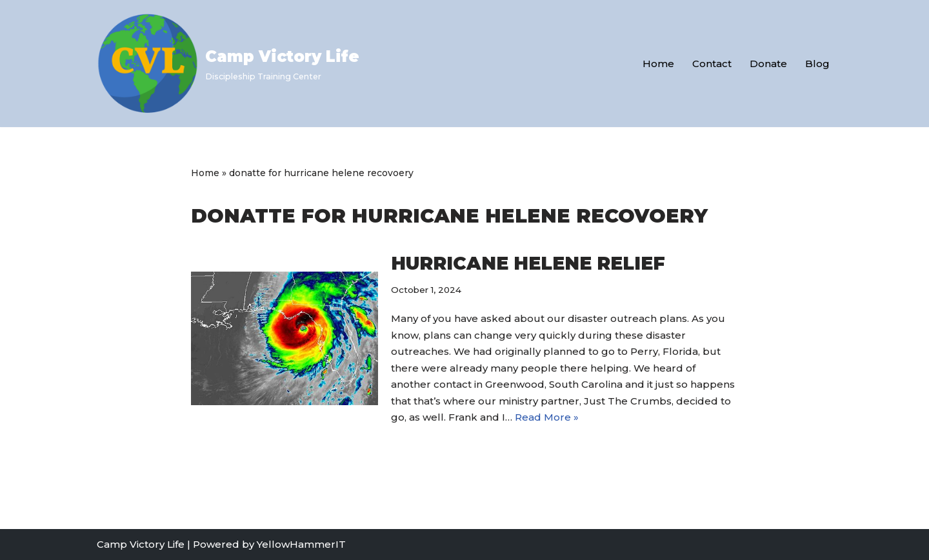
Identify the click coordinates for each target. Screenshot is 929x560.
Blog (817, 64)
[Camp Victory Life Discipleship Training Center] (228, 64)
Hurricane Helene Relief (528, 263)
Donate (768, 64)
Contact (712, 64)
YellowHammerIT (301, 544)
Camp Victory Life (141, 544)
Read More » (547, 417)
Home (658, 64)
